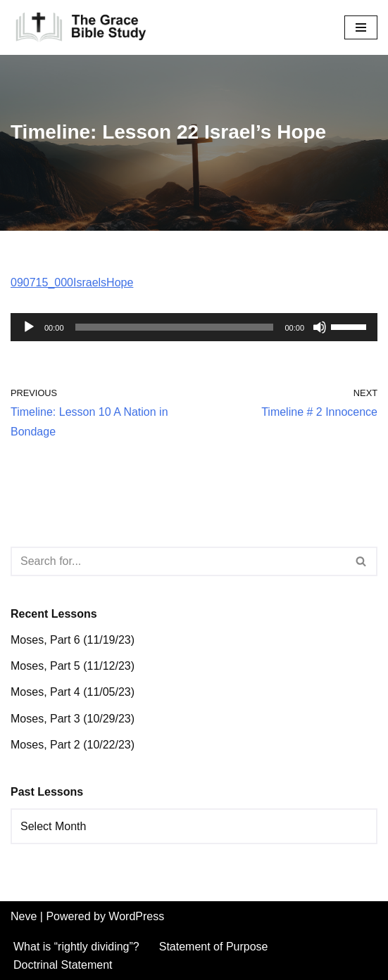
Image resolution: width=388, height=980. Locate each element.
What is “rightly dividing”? (76, 947)
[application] (194, 327)
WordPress (136, 916)
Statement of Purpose (214, 947)
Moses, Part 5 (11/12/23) (73, 666)
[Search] (178, 561)
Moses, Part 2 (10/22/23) (73, 745)
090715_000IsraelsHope (72, 282)
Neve (24, 916)
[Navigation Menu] (361, 27)
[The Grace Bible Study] (81, 27)
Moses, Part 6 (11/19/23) (73, 640)
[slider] (175, 327)
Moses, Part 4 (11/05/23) (73, 692)
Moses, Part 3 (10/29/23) (73, 719)
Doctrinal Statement (63, 965)
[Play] (29, 327)
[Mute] (320, 327)
